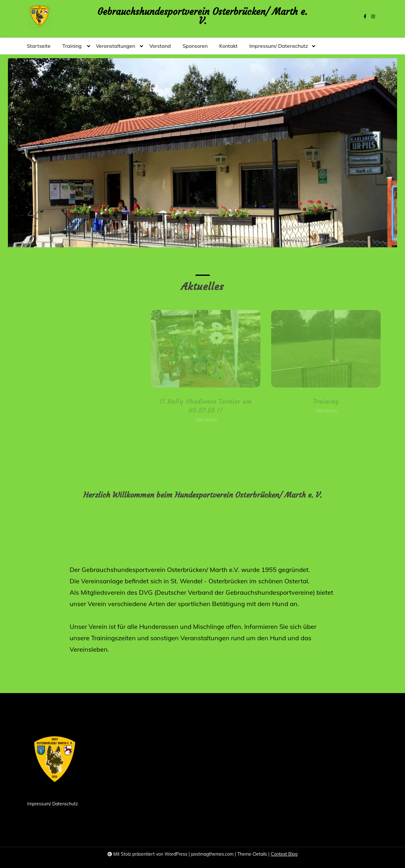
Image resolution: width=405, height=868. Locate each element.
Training (72, 49)
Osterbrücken (228, 581)
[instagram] (373, 17)
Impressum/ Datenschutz (279, 49)
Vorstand (160, 46)
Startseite (39, 46)
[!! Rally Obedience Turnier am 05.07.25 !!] (226, 349)
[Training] (346, 349)
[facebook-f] (365, 17)
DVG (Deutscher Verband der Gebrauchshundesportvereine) (227, 592)
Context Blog (284, 854)
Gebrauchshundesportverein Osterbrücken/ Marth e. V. (202, 16)
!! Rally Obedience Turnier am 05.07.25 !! (226, 406)
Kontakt (228, 46)
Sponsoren (195, 46)
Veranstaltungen (115, 49)
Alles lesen (226, 420)
